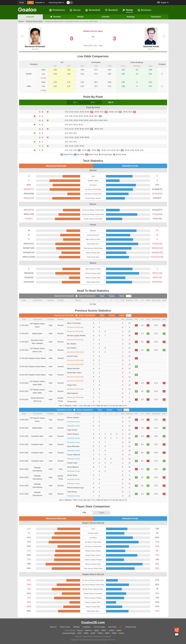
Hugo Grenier (72, 430)
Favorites (55, 17)
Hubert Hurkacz (73, 434)
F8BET (104, 630)
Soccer (75, 10)
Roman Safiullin (73, 418)
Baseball (111, 10)
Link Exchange (99, 627)
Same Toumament (85, 296)
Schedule (106, 17)
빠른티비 (89, 630)
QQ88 (96, 630)
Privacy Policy (131, 627)
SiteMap (76, 627)
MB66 (119, 630)
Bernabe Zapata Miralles (76, 336)
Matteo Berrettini (73, 369)
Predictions (57, 10)
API (121, 627)
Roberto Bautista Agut (75, 488)
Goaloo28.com (93, 622)
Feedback (87, 627)
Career (102, 513)
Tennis (128, 10)
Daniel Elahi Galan (74, 373)
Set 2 (93, 102)
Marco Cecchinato (74, 323)
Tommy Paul (72, 402)
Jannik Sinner (72, 475)
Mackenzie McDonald (35, 38)
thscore (80, 630)
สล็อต (79, 633)
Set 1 (75, 102)
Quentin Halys (72, 356)
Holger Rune (72, 385)
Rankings (131, 17)
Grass (110, 296)
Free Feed (112, 627)
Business (144, 10)
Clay (101, 296)
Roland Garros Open (34, 21)
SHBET (112, 630)
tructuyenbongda (69, 633)
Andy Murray (72, 492)
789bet (100, 633)
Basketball (93, 10)
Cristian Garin (72, 463)
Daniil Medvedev (73, 446)
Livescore (30, 17)
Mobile (22, 3)
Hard (120, 296)
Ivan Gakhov (72, 348)
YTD (84, 513)
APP (30, 3)
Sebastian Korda (151, 38)
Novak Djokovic (73, 467)
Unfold (121, 633)
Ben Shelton (72, 344)
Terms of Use (65, 627)
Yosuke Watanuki (74, 455)
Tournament (156, 17)
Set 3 (111, 102)
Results (80, 17)
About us (53, 627)
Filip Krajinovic (73, 393)
